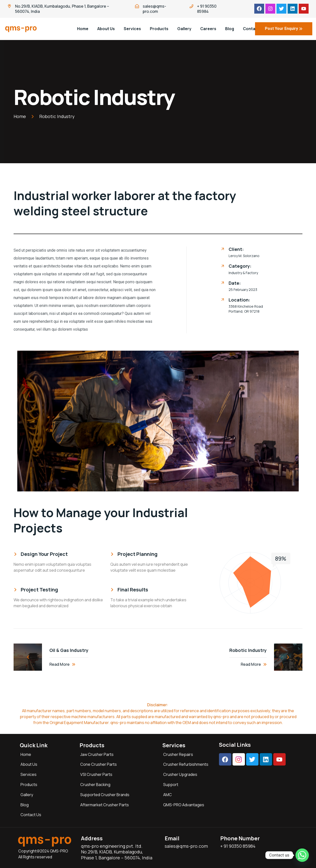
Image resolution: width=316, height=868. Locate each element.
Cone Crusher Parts (99, 764)
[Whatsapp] (302, 855)
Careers (208, 29)
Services (132, 29)
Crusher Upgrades (180, 774)
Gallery (184, 29)
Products (159, 29)
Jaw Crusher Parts (97, 754)
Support (171, 785)
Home (83, 29)
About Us (106, 29)
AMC (168, 795)
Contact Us (31, 815)
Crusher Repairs (178, 754)
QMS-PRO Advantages (184, 805)
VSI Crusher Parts (96, 774)
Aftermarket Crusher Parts (105, 805)
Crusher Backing (95, 785)
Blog (25, 805)
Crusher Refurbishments (186, 764)
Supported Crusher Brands (105, 795)
